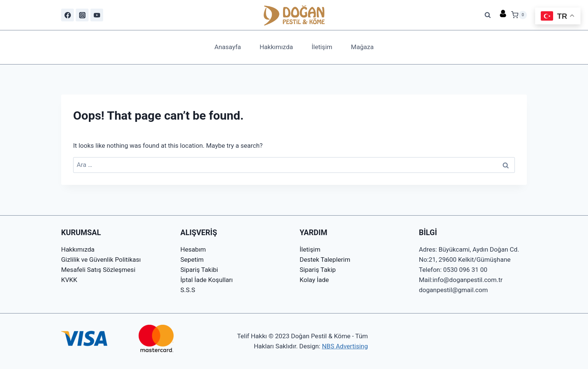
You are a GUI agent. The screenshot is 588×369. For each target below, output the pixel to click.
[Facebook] (67, 15)
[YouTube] (97, 15)
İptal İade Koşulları (207, 280)
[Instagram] (82, 15)
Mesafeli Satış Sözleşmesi (98, 270)
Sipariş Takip (318, 270)
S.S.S (188, 290)
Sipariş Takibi (199, 270)
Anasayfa (228, 47)
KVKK (69, 280)
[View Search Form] (488, 15)
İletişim (322, 47)
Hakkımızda (276, 47)
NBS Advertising (345, 346)
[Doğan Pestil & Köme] (294, 15)
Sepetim (192, 259)
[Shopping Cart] (519, 15)
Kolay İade (314, 280)
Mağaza (362, 47)
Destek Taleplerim (325, 259)
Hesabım (193, 249)
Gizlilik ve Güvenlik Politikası (101, 259)
